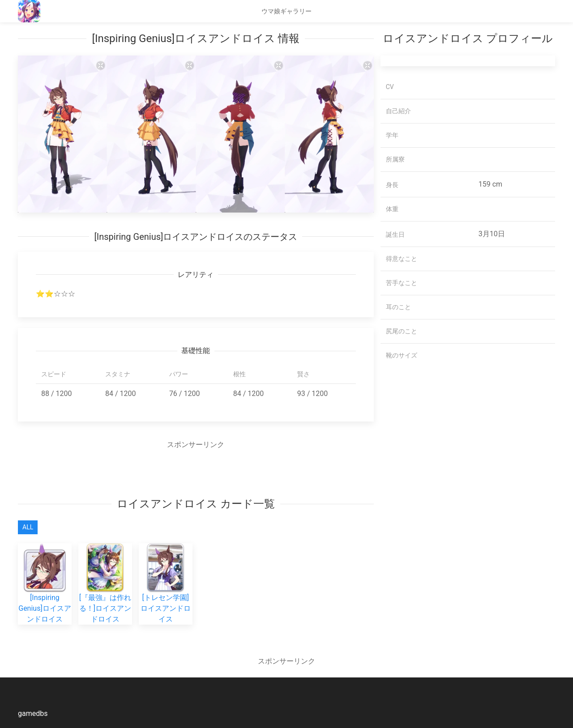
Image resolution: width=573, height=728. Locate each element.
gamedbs (33, 713)
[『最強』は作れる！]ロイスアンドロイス (105, 593)
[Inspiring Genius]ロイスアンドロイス (45, 593)
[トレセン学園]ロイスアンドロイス (166, 593)
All (28, 527)
